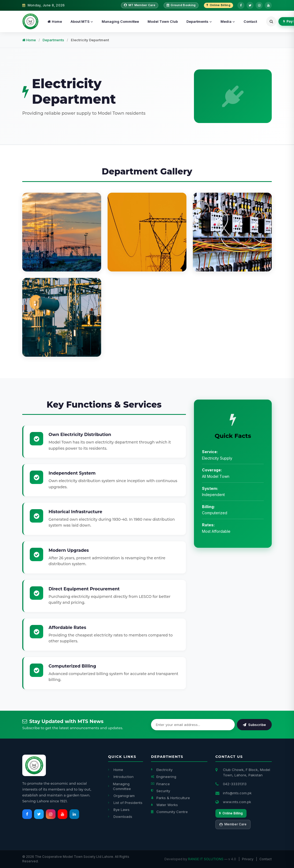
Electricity (162, 770)
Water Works (164, 805)
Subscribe (254, 725)
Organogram (121, 796)
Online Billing (218, 5)
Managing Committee (120, 21)
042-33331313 (235, 784)
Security (161, 791)
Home (55, 21)
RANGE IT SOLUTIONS (206, 859)
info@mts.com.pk (237, 793)
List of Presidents (125, 803)
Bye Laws (119, 810)
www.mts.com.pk (237, 802)
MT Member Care (140, 5)
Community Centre (169, 812)
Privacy (248, 859)
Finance (160, 784)
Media (228, 21)
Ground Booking (181, 5)
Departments (199, 21)
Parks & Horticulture (170, 798)
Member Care (233, 824)
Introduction (121, 777)
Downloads (120, 817)
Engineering (164, 777)
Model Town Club (163, 21)
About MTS (82, 21)
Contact (250, 21)
